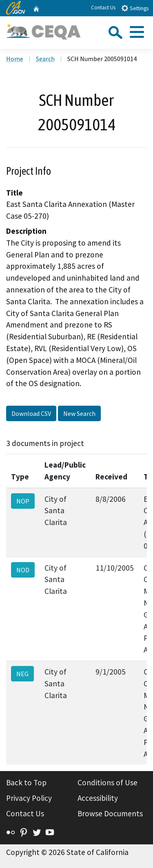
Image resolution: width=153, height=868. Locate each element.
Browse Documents (110, 813)
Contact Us (103, 8)
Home (15, 59)
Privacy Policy (29, 798)
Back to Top (26, 782)
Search (45, 59)
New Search (79, 413)
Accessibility (98, 798)
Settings (135, 8)
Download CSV (31, 413)
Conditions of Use (108, 782)
